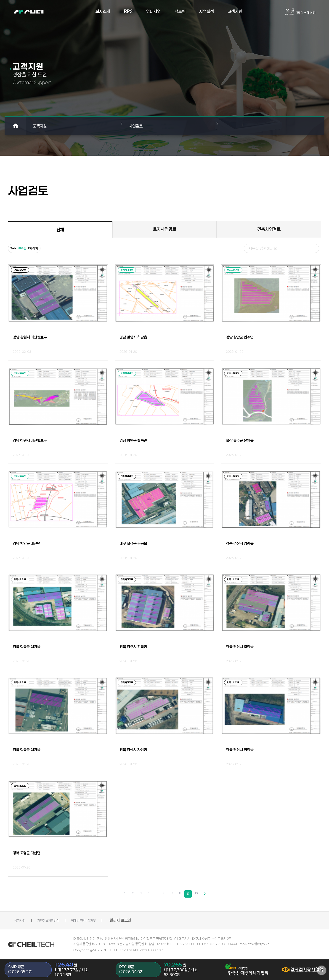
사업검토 (139, 126)
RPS (128, 11)
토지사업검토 (164, 229)
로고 (41, 11)
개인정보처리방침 (58, 920)
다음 (206, 894)
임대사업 (154, 11)
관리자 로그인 (146, 920)
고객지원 (235, 11)
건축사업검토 (269, 229)
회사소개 (103, 11)
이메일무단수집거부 (103, 920)
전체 (60, 230)
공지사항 (21, 920)
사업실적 (207, 11)
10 (197, 894)
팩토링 (180, 11)
